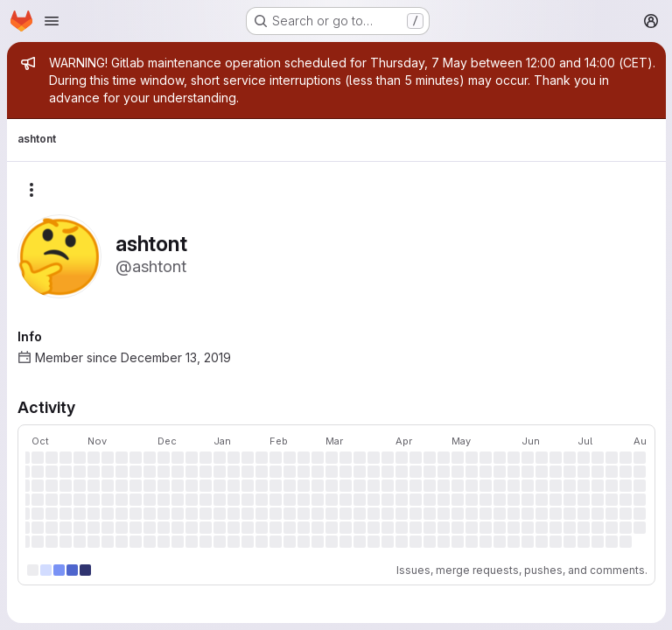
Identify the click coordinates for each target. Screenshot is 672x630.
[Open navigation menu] (52, 21)
